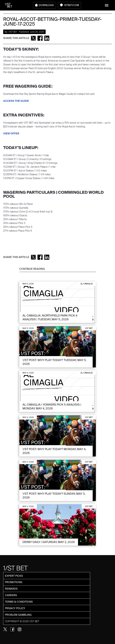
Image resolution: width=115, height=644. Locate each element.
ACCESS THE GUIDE (16, 101)
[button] (107, 5)
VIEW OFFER (11, 134)
